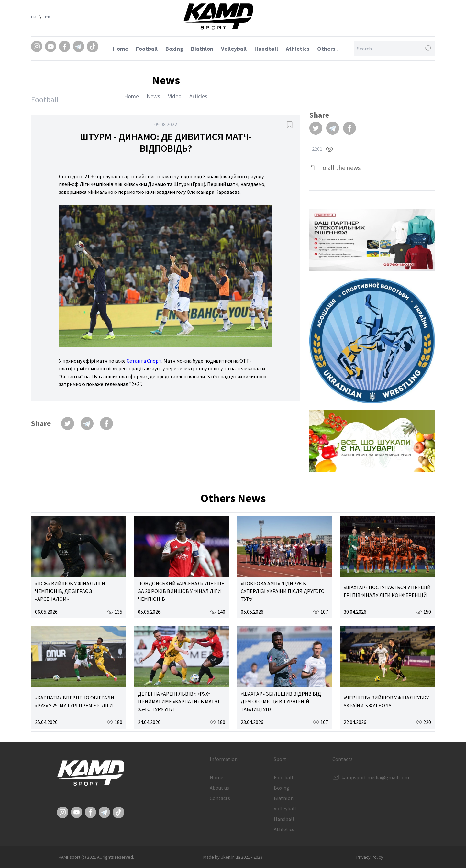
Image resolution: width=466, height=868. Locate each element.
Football (147, 49)
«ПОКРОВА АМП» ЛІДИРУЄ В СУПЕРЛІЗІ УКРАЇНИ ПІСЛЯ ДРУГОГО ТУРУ (283, 591)
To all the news (340, 167)
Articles (198, 96)
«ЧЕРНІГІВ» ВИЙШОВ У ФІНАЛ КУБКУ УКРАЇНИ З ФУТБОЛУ (386, 701)
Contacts (220, 798)
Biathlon (202, 49)
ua (34, 16)
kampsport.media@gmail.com (375, 777)
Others (329, 49)
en (48, 16)
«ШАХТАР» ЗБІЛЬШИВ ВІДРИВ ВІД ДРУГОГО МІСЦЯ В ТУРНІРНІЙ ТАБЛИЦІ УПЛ (281, 701)
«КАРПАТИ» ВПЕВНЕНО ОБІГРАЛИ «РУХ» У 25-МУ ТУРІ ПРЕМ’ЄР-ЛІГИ (75, 701)
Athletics (298, 49)
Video (175, 96)
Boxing (174, 49)
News (153, 96)
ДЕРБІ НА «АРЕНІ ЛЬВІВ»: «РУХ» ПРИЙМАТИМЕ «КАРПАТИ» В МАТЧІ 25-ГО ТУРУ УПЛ (179, 701)
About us (219, 788)
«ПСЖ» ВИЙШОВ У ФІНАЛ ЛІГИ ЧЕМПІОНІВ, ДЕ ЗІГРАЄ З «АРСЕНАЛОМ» (70, 591)
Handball (266, 49)
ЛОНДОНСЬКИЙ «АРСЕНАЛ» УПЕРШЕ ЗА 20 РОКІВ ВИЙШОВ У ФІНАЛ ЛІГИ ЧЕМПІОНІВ (181, 591)
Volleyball (234, 49)
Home (121, 49)
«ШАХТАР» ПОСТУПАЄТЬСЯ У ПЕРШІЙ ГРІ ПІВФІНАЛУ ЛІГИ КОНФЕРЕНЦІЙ (387, 591)
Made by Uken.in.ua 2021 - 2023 (233, 857)
